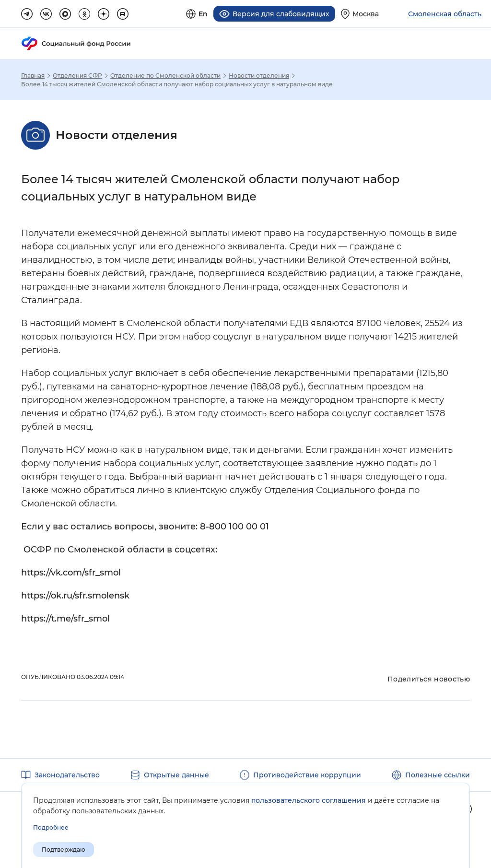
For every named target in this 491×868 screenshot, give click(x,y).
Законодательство (67, 775)
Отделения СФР (77, 76)
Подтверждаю (64, 850)
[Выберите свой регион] (360, 14)
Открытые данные (176, 775)
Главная (33, 76)
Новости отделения (259, 76)
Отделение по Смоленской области (165, 76)
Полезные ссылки (438, 775)
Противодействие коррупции (307, 775)
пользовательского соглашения (309, 800)
